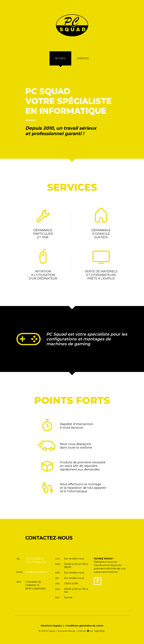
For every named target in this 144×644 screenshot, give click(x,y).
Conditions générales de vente (84, 629)
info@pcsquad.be (36, 575)
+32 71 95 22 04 (35, 562)
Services (83, 62)
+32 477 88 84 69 (36, 566)
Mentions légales (51, 629)
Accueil (60, 62)
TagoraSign (99, 634)
